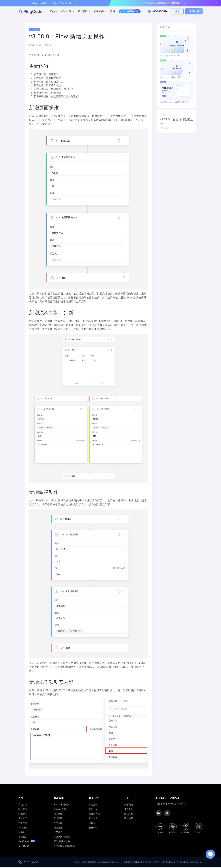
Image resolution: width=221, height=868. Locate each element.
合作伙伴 (93, 829)
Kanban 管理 (60, 810)
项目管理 (23, 810)
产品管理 (23, 806)
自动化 (22, 833)
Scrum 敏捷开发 (61, 806)
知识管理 (23, 815)
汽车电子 (58, 833)
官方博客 (93, 819)
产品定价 (93, 806)
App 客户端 (24, 847)
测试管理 (23, 819)
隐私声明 (129, 815)
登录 (177, 11)
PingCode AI (27, 843)
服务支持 (99, 11)
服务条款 (129, 810)
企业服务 (58, 829)
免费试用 (194, 11)
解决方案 (66, 11)
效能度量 (23, 824)
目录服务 (23, 838)
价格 (112, 11)
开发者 (92, 824)
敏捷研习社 (94, 815)
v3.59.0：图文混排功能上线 (177, 123)
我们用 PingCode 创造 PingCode (171, 805)
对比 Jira (93, 810)
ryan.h (47, 46)
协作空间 (23, 829)
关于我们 (129, 806)
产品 (52, 11)
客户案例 (82, 11)
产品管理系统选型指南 (64, 847)
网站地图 (129, 819)
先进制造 (58, 838)
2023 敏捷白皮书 (62, 842)
